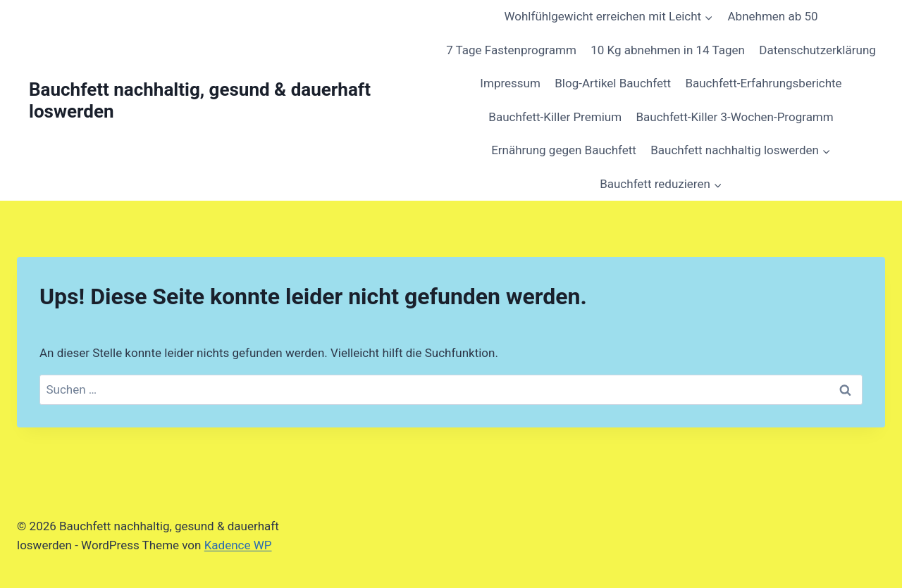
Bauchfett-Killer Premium (555, 117)
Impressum (510, 83)
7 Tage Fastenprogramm (511, 50)
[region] (183, 469)
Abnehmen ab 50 (773, 16)
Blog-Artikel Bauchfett (613, 83)
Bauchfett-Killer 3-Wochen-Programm (734, 117)
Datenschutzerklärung (817, 50)
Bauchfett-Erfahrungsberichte (763, 83)
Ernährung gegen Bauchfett (564, 150)
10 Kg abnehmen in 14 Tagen (668, 50)
